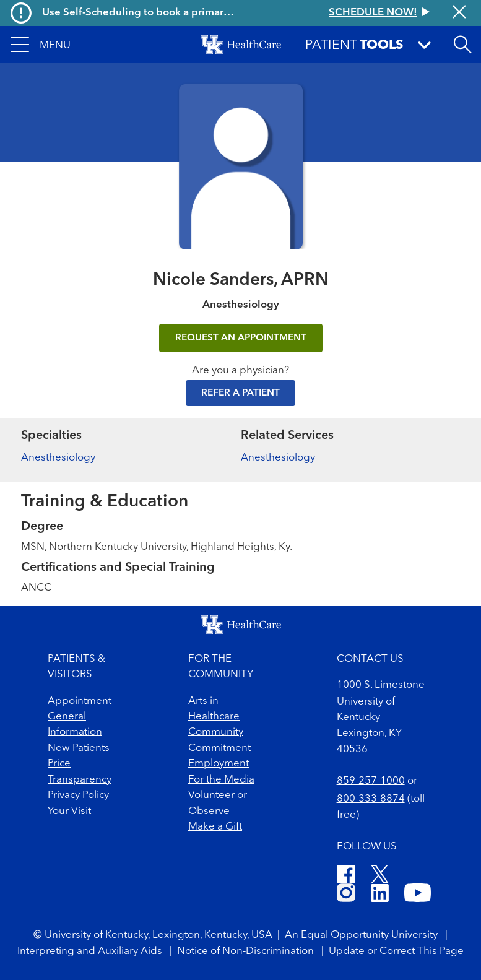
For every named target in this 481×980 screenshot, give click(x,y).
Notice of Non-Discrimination (247, 951)
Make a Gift (215, 827)
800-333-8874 (371, 799)
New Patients (79, 748)
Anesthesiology (58, 458)
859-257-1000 (371, 781)
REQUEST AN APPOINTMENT (241, 338)
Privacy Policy (78, 795)
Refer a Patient (240, 393)
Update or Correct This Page (396, 951)
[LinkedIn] (380, 895)
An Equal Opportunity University (362, 935)
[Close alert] (459, 13)
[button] (41, 45)
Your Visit (69, 811)
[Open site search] (462, 45)
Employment (219, 764)
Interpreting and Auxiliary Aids (91, 951)
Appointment (80, 701)
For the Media (221, 780)
